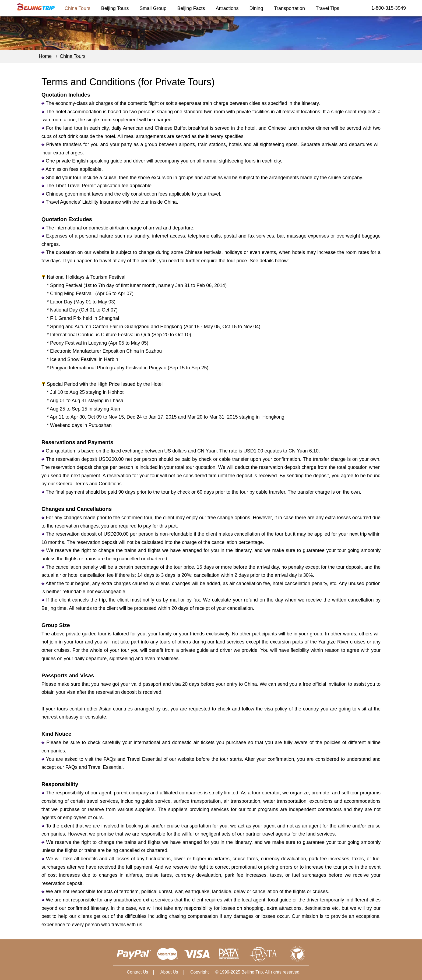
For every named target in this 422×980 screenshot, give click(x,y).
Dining (256, 8)
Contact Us (137, 972)
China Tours (78, 8)
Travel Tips (327, 8)
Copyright (199, 972)
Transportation (289, 8)
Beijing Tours (115, 8)
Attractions (227, 8)
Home (45, 56)
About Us (169, 972)
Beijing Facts (191, 8)
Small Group (153, 8)
